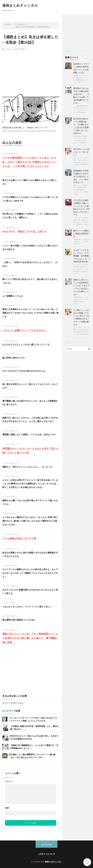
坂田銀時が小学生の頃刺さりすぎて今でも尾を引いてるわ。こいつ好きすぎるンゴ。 (81, 177)
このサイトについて (46, 854)
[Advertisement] (31, 70)
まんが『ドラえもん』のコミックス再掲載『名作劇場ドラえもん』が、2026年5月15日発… (82, 256)
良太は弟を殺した (21, 49)
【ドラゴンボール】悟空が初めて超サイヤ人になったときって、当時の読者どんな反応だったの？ (81, 269)
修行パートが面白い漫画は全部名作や (81, 234)
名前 (7, 808)
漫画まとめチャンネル (20, 6)
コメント (9, 781)
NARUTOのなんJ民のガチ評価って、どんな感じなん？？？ (81, 242)
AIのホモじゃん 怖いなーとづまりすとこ (81, 152)
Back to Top (46, 845)
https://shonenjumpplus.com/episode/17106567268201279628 (29, 131)
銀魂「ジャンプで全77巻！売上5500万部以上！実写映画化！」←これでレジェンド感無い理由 (81, 190)
